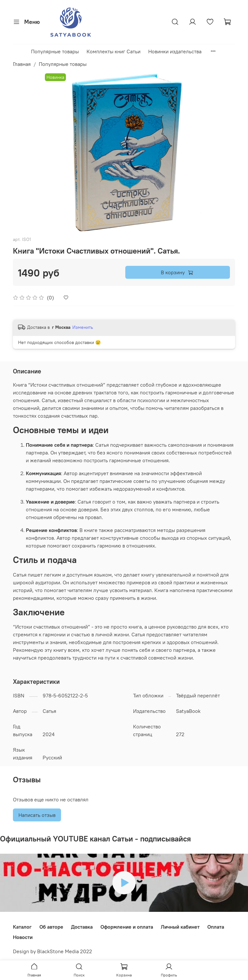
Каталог (22, 927)
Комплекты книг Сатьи (114, 51)
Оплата (216, 927)
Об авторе (51, 927)
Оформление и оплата (127, 927)
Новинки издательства (175, 51)
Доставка (82, 927)
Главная (22, 64)
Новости (23, 937)
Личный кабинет (180, 927)
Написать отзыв (37, 815)
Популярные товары (55, 51)
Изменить (83, 327)
